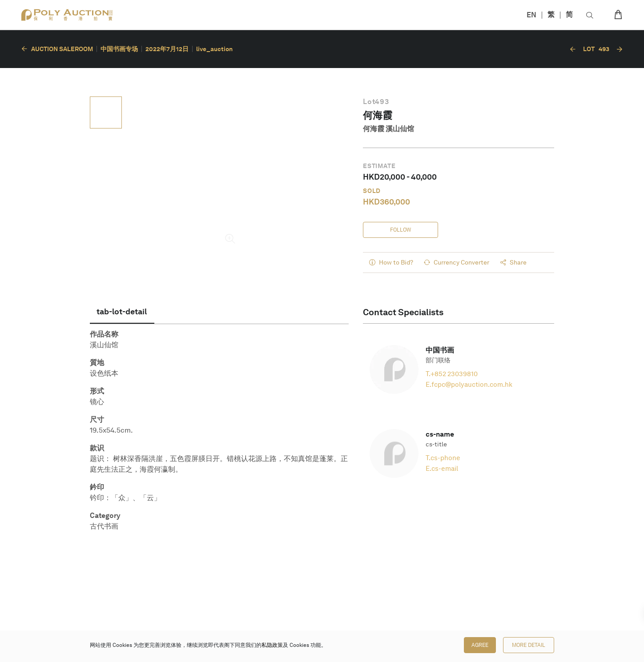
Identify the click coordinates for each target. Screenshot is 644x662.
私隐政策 (272, 645)
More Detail (529, 645)
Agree (480, 645)
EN (531, 15)
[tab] (122, 312)
